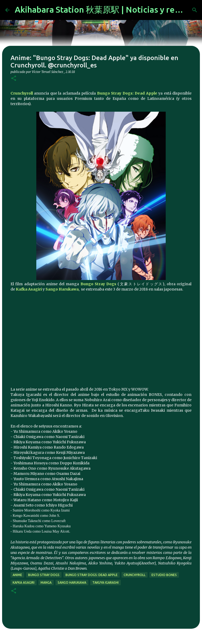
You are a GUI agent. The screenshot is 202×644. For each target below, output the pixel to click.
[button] (14, 79)
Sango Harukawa (62, 289)
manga (46, 582)
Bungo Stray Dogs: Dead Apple (127, 93)
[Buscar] (195, 10)
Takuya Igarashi (105, 582)
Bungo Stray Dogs (99, 284)
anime (17, 575)
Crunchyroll (22, 93)
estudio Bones (164, 575)
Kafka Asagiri (29, 289)
